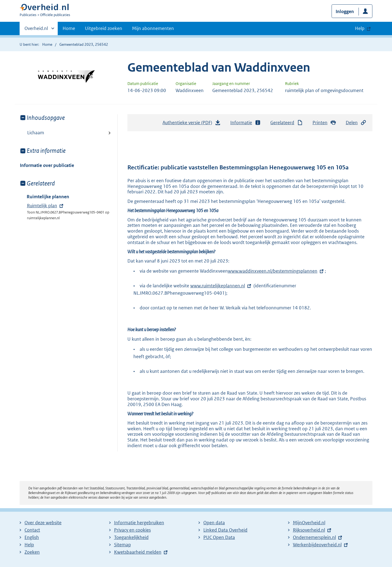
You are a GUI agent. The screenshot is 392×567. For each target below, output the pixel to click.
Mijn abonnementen (153, 28)
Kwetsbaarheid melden (138, 552)
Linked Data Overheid (225, 530)
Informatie (246, 123)
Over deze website (43, 523)
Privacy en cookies (132, 530)
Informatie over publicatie (47, 165)
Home (69, 28)
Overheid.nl (36, 30)
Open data (214, 523)
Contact (32, 530)
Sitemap (122, 545)
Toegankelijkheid (131, 537)
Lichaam (36, 133)
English (32, 537)
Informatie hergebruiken (139, 523)
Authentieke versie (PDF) (192, 124)
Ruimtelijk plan (42, 206)
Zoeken (32, 552)
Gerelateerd (287, 123)
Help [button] (360, 28)
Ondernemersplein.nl (314, 537)
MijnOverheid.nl (309, 523)
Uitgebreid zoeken (104, 28)
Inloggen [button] (345, 11)
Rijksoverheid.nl (309, 530)
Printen (324, 123)
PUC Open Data (219, 537)
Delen (356, 123)
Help (29, 545)
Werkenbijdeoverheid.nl (317, 545)
